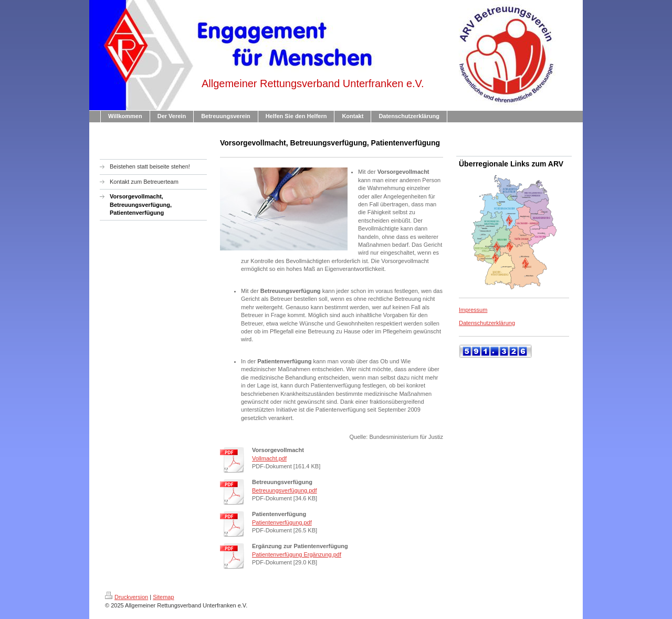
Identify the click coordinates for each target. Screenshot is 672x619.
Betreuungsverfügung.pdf (285, 490)
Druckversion (127, 597)
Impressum (473, 310)
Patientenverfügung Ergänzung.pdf (297, 554)
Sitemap (163, 597)
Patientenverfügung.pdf (282, 522)
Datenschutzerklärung (487, 323)
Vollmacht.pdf (269, 458)
